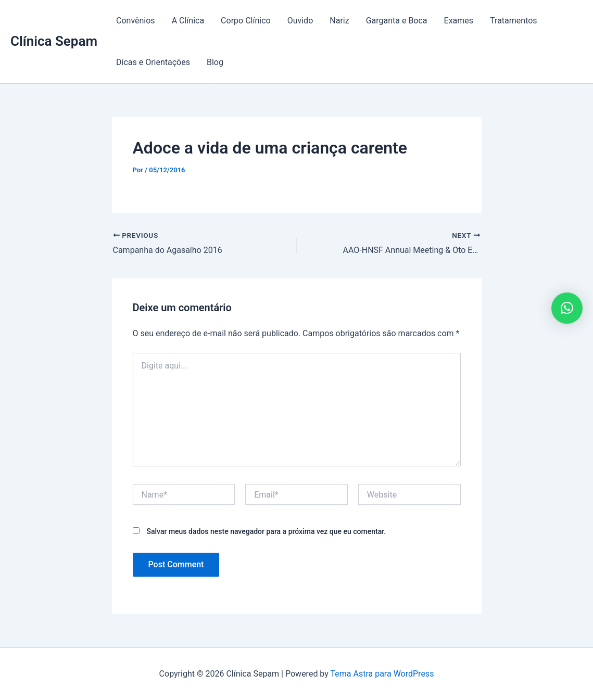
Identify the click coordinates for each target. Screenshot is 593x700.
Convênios (136, 21)
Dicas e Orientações (153, 62)
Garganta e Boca (397, 21)
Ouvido (300, 21)
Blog (215, 62)
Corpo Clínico (246, 21)
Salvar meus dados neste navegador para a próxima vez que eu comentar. (266, 531)
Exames (459, 21)
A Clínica (188, 21)
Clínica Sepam (54, 41)
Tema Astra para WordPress (382, 674)
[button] (567, 308)
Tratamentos (514, 21)
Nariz (339, 21)
